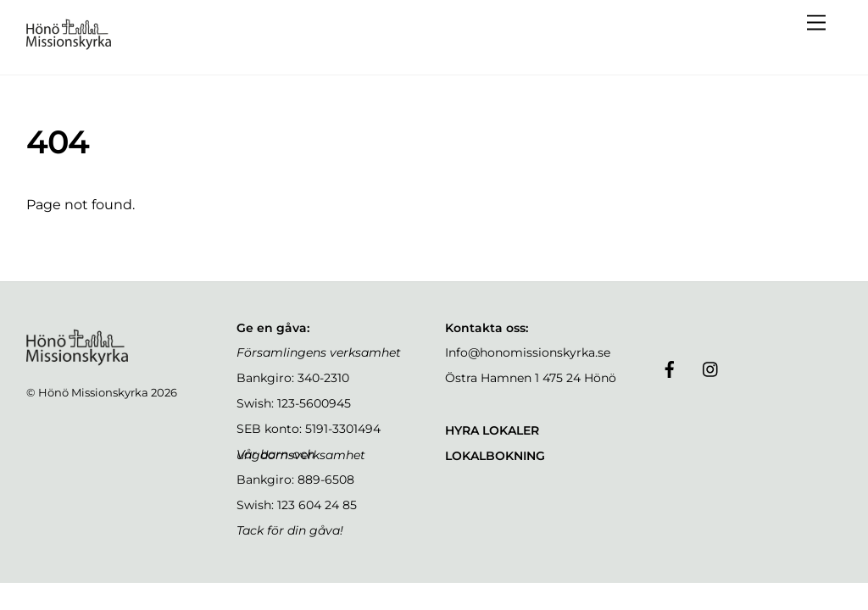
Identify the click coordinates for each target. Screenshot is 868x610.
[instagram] (711, 368)
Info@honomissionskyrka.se (528, 352)
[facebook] (670, 368)
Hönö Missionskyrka (93, 392)
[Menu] (816, 23)
